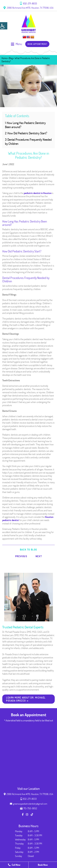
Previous (21, 556)
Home (4, 58)
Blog (11, 58)
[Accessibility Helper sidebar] (4, 26)
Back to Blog (28, 550)
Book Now (43, 865)
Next (39, 556)
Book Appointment (37, 44)
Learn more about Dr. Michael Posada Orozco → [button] (26, 699)
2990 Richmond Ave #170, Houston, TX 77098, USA (28, 8)
